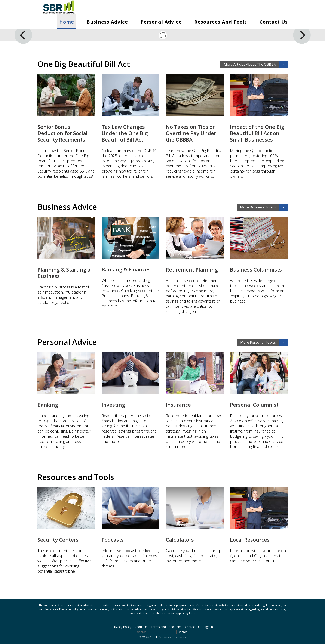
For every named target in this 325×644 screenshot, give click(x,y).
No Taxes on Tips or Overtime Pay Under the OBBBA (191, 133)
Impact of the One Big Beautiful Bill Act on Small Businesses (257, 133)
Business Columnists (256, 270)
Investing (113, 405)
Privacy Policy (122, 627)
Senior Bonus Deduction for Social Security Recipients (62, 133)
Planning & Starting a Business (64, 273)
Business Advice (107, 22)
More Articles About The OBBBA (256, 64)
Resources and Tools (221, 22)
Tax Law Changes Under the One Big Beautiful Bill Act (125, 133)
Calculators (180, 540)
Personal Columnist (254, 405)
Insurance (178, 405)
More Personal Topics (264, 342)
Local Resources (250, 540)
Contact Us (274, 22)
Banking (48, 405)
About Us (141, 627)
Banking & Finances (126, 269)
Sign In (208, 627)
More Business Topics (264, 207)
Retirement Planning (192, 270)
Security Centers (58, 540)
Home (67, 22)
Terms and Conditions (166, 627)
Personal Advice (161, 22)
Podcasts (113, 540)
